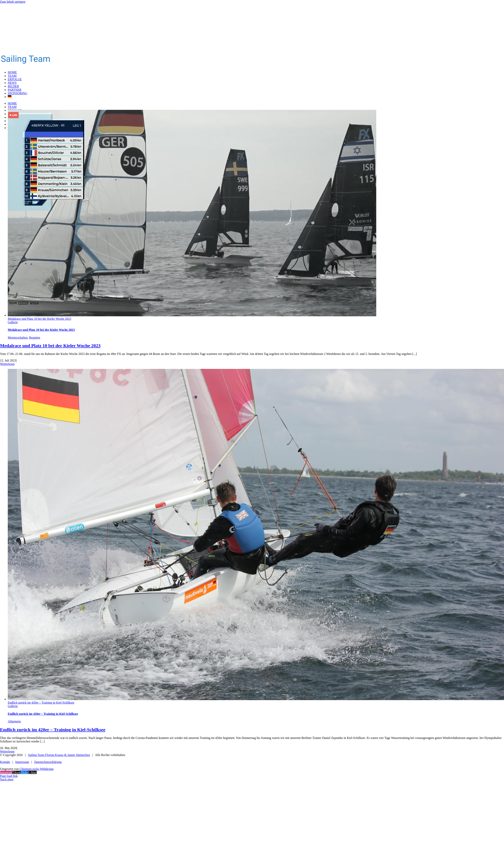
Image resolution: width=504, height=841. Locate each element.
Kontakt (5, 762)
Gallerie (13, 322)
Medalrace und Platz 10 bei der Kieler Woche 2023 (39, 319)
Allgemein (14, 721)
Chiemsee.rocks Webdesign (36, 769)
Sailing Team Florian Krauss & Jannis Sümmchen (59, 755)
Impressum (22, 762)
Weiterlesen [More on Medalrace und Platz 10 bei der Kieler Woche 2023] (7, 364)
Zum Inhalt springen (13, 2)
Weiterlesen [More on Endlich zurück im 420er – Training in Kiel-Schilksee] (7, 751)
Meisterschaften (18, 338)
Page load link (9, 776)
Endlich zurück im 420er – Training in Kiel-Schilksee (41, 703)
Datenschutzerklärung (48, 762)
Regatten (35, 338)
